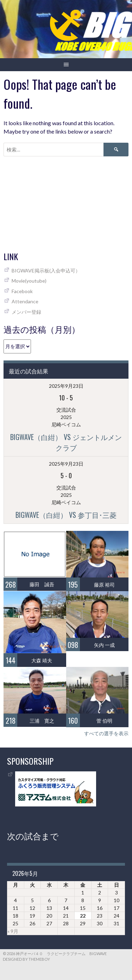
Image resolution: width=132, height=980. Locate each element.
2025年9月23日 (66, 386)
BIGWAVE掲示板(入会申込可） (46, 271)
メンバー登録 (26, 312)
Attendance (25, 301)
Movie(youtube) (29, 281)
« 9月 (13, 931)
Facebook (22, 291)
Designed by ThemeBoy (26, 959)
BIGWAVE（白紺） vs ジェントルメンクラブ (66, 442)
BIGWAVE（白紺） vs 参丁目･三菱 (66, 515)
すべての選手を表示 (106, 733)
